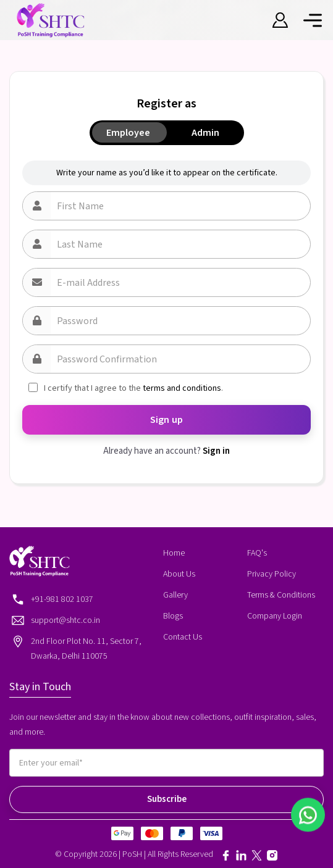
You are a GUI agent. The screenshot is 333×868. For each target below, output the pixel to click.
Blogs (173, 616)
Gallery (175, 595)
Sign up (166, 420)
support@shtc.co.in (65, 620)
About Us (179, 574)
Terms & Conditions (281, 595)
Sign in (216, 451)
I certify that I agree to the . (133, 388)
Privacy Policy (272, 574)
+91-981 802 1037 (62, 599)
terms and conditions (182, 388)
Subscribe (167, 799)
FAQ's (257, 553)
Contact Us (183, 637)
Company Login (275, 616)
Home (174, 553)
